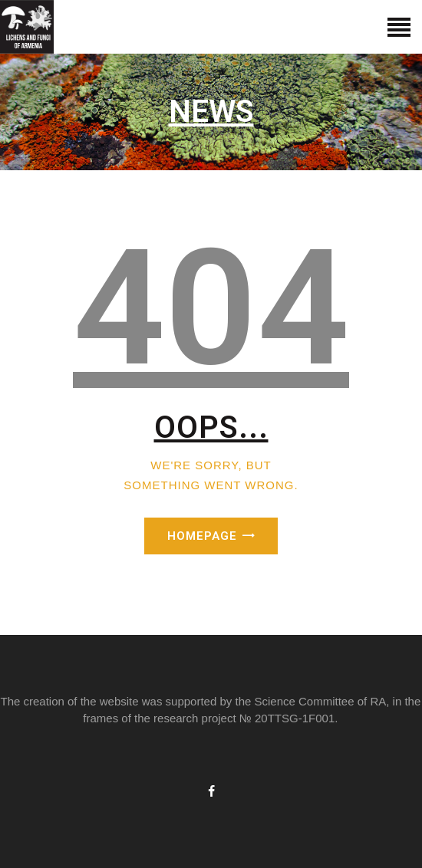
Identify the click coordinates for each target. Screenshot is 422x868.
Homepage (202, 536)
